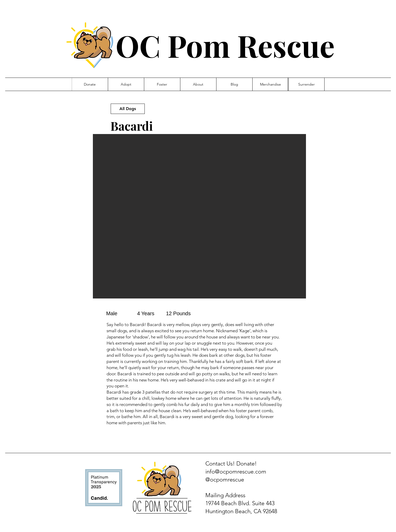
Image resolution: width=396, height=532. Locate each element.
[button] (199, 216)
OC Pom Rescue (225, 45)
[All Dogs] (128, 109)
